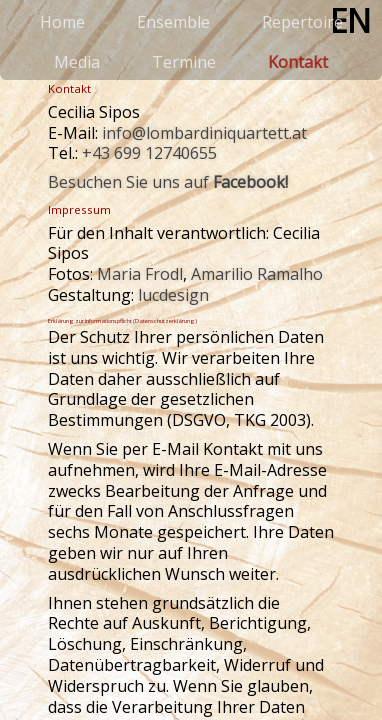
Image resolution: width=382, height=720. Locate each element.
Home (62, 22)
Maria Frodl (140, 274)
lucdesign (173, 295)
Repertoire (302, 22)
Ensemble (173, 22)
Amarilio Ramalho (257, 274)
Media (77, 62)
